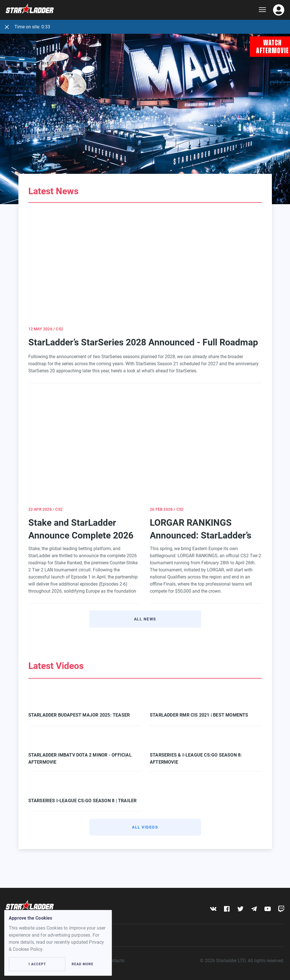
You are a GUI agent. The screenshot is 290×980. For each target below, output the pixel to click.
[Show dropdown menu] (262, 10)
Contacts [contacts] (115, 961)
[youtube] (267, 909)
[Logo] (132, 10)
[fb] (227, 909)
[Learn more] (145, 112)
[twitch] (281, 909)
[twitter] (240, 909)
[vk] (213, 909)
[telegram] (254, 909)
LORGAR (216, 570)
